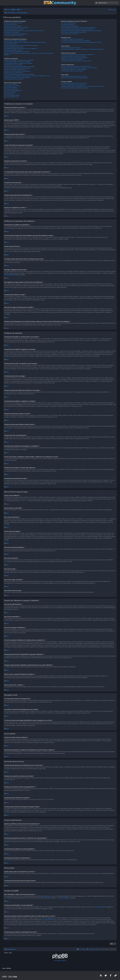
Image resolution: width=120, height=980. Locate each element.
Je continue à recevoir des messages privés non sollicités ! (76, 41)
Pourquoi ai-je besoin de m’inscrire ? (13, 23)
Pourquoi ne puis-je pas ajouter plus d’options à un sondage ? (20, 66)
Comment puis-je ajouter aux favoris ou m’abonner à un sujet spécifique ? (79, 68)
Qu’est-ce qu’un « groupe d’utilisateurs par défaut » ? (74, 32)
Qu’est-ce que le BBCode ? (11, 84)
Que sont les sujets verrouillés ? (12, 95)
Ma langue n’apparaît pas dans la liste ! (14, 47)
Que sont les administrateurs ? (69, 23)
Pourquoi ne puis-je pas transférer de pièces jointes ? (17, 71)
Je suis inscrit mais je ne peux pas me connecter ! (17, 28)
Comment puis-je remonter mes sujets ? (14, 79)
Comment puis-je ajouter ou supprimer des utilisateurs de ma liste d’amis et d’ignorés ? (83, 49)
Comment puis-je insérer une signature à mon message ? (18, 63)
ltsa (15, 977)
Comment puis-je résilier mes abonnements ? (72, 71)
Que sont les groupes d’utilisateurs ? (70, 26)
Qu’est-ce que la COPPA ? (11, 24)
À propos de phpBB (62, 898)
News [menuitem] (15, 10)
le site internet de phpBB (11, 275)
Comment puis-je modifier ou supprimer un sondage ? (18, 68)
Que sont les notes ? (9, 94)
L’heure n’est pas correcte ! (11, 44)
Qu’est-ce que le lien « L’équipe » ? (70, 34)
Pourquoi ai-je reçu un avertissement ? (14, 73)
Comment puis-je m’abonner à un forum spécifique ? (74, 69)
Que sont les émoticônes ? (11, 87)
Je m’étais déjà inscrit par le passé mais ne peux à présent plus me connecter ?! (24, 31)
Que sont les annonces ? (10, 92)
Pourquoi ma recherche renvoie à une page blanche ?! (75, 58)
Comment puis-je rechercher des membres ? (72, 59)
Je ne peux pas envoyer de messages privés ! (73, 39)
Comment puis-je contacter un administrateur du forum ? (75, 88)
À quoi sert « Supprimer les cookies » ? (14, 35)
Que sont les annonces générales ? (13, 91)
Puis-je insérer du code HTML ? (12, 86)
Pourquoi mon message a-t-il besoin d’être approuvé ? (18, 77)
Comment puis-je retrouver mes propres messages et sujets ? (76, 61)
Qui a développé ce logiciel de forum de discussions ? (74, 83)
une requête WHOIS (48, 919)
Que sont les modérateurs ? (68, 24)
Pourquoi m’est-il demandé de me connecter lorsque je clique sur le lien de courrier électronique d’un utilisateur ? (29, 54)
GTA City (9, 968)
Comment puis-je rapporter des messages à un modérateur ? (19, 74)
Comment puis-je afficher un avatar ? (13, 50)
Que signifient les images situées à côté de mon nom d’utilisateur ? (21, 49)
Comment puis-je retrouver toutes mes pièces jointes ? (75, 78)
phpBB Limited (47, 896)
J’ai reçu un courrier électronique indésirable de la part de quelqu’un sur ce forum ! (82, 42)
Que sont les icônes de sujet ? (12, 97)
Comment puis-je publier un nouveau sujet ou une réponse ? (19, 60)
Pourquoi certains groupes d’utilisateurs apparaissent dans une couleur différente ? (82, 31)
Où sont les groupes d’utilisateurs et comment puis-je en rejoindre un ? (79, 28)
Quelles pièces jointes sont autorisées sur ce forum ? (74, 76)
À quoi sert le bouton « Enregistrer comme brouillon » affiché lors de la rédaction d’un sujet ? (27, 76)
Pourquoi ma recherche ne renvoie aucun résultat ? (74, 56)
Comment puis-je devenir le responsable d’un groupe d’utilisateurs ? (78, 29)
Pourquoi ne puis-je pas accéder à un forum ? (16, 69)
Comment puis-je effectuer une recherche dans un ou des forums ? (78, 55)
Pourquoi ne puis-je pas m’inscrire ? (13, 26)
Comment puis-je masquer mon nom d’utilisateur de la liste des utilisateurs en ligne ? (25, 42)
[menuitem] (19, 10)
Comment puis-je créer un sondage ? (13, 65)
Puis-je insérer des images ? (11, 89)
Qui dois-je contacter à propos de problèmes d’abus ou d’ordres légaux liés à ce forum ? (83, 86)
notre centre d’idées (99, 907)
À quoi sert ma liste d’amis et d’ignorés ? (71, 48)
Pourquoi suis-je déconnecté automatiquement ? (16, 34)
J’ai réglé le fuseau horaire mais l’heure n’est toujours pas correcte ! (21, 45)
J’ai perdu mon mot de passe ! (12, 32)
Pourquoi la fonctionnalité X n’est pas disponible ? (73, 85)
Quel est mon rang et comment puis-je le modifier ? (17, 52)
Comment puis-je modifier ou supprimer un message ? (18, 62)
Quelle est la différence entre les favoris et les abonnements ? (76, 66)
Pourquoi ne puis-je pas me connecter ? (14, 29)
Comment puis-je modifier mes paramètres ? (15, 41)
